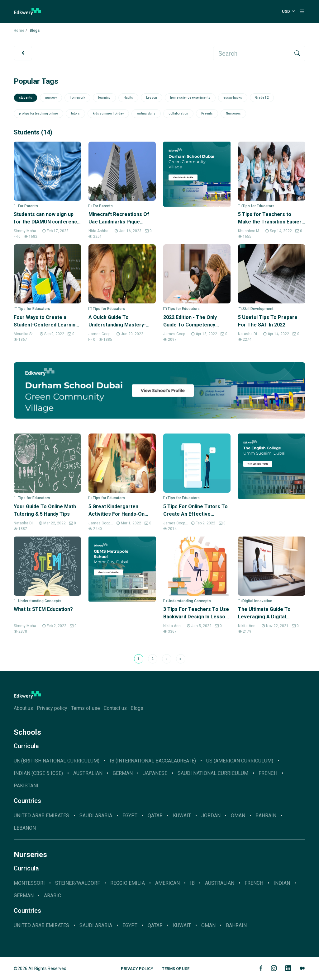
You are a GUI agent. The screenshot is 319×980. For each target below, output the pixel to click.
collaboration (178, 113)
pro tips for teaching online (38, 113)
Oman (238, 816)
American (167, 883)
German (24, 896)
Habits (128, 98)
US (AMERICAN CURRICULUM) (240, 761)
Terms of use (86, 708)
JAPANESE (155, 773)
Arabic (52, 896)
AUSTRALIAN (88, 773)
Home (19, 30)
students (26, 98)
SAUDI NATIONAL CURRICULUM (213, 773)
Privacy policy (52, 708)
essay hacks (233, 98)
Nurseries (233, 113)
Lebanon (25, 828)
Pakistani (26, 786)
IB (192, 883)
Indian (282, 883)
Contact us (115, 708)
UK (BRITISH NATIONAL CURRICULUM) (57, 761)
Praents (207, 113)
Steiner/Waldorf (78, 883)
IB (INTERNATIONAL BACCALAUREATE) (153, 761)
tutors (75, 113)
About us (23, 708)
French (268, 773)
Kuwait (182, 816)
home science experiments (190, 98)
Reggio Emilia (128, 883)
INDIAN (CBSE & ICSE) (38, 773)
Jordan (211, 816)
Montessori (29, 883)
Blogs (137, 708)
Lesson (152, 98)
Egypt (130, 816)
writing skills (146, 113)
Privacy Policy (137, 969)
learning (104, 98)
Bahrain (266, 816)
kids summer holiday (108, 113)
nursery (51, 98)
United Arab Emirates (41, 816)
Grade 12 (262, 98)
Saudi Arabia (96, 816)
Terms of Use (176, 969)
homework (77, 98)
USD (286, 11)
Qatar (155, 816)
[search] (252, 54)
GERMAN (123, 773)
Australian (220, 883)
